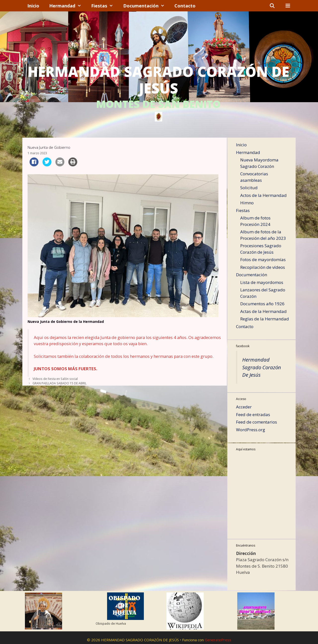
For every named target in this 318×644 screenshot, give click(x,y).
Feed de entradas (253, 414)
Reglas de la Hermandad (265, 319)
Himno (247, 203)
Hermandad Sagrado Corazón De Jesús (262, 367)
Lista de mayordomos (262, 282)
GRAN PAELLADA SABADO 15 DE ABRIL (60, 383)
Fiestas (105, 6)
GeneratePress (218, 640)
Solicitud (249, 188)
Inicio (33, 6)
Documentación (146, 6)
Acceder (244, 407)
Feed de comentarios (257, 422)
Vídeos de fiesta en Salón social (55, 379)
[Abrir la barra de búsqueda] (272, 6)
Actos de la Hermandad (263, 195)
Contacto (185, 6)
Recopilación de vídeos (263, 267)
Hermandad (68, 6)
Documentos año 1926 (262, 304)
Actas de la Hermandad (263, 311)
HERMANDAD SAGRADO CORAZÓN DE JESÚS (158, 80)
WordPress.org (251, 430)
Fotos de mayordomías (263, 260)
